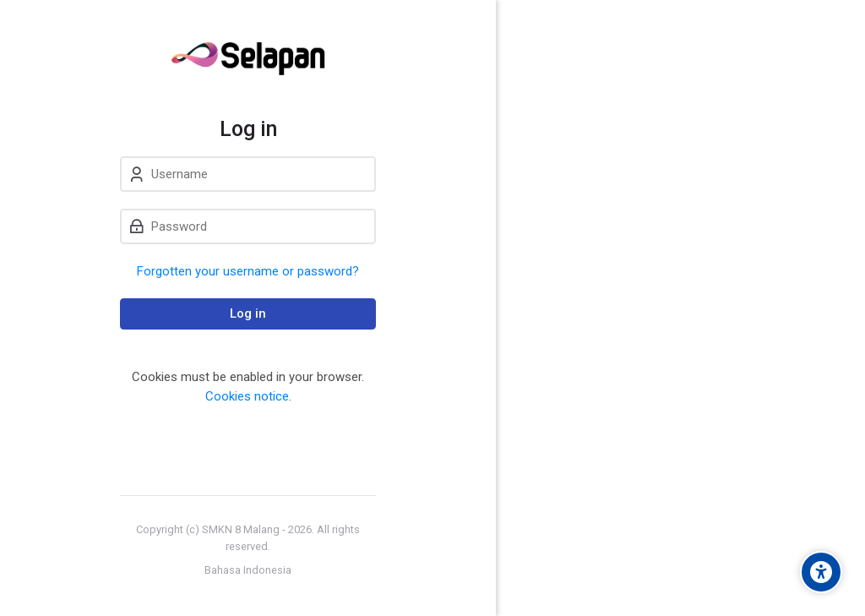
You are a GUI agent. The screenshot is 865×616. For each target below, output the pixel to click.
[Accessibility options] (821, 572)
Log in (248, 313)
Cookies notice (247, 396)
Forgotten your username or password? (248, 271)
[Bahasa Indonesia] (248, 570)
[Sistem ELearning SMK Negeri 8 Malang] (248, 58)
